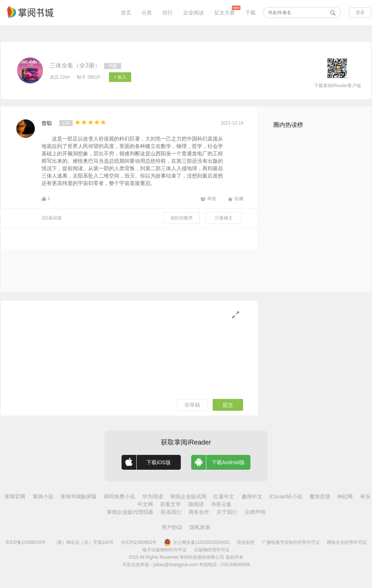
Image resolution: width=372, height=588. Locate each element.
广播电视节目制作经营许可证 (291, 542)
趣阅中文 (252, 496)
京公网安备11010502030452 (197, 542)
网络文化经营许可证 (347, 542)
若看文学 (170, 504)
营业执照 (246, 542)
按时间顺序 (182, 218)
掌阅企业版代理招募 (130, 512)
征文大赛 (225, 13)
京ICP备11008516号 (25, 542)
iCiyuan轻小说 (286, 496)
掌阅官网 (15, 496)
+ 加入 (120, 77)
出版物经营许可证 (212, 550)
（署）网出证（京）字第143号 (83, 542)
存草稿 (192, 405)
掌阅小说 (43, 496)
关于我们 (227, 512)
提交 (228, 405)
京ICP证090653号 (139, 542)
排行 (167, 13)
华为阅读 (153, 496)
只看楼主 (224, 218)
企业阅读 (193, 13)
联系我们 (171, 512)
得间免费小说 (119, 496)
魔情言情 (320, 496)
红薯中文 (224, 496)
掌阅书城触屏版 (79, 496)
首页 (126, 13)
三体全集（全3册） (75, 65)
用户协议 (172, 527)
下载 (250, 13)
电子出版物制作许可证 (165, 550)
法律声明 (255, 512)
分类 (147, 13)
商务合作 (199, 512)
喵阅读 (196, 504)
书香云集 (221, 504)
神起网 (345, 496)
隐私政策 (200, 527)
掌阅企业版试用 (188, 496)
